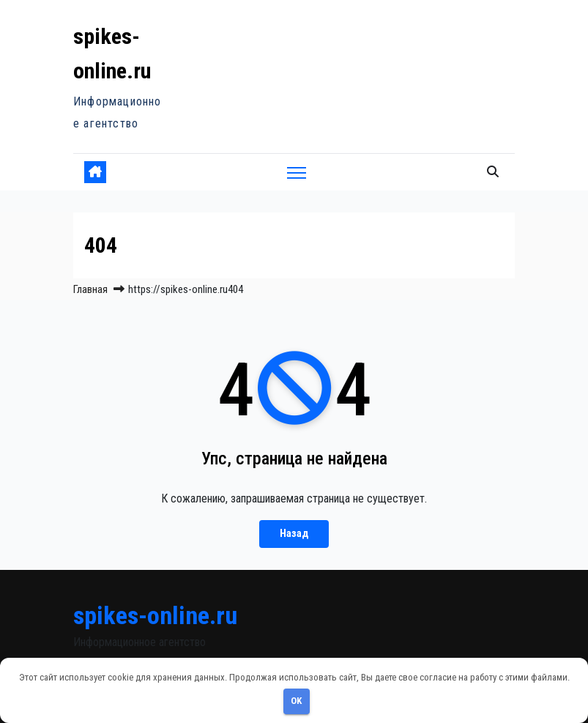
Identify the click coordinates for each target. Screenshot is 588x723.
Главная (90, 289)
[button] (493, 172)
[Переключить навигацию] (297, 173)
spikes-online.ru (155, 615)
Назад (294, 534)
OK (296, 701)
